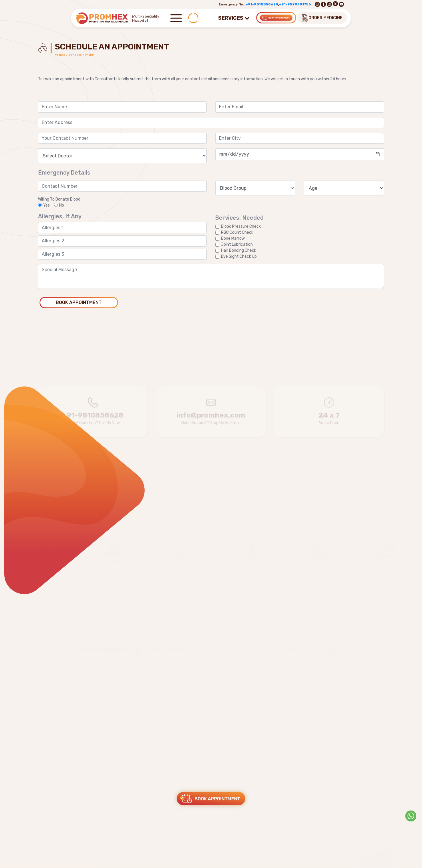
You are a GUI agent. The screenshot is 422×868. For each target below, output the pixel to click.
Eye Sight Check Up (239, 256)
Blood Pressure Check (241, 226)
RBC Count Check (237, 232)
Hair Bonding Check (239, 250)
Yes (44, 205)
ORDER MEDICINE (322, 18)
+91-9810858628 (262, 4)
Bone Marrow (233, 238)
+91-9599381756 (295, 4)
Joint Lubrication (237, 244)
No (59, 205)
